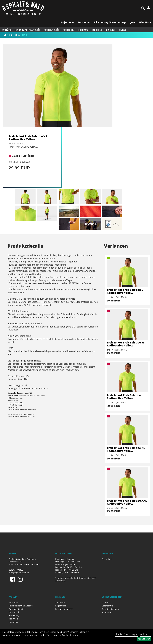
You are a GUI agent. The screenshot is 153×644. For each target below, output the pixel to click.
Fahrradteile (69, 30)
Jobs (133, 22)
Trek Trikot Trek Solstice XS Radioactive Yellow (28, 138)
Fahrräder (7, 30)
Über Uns (145, 22)
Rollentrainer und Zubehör (28, 30)
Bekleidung (83, 30)
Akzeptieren (144, 639)
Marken (122, 30)
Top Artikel (97, 30)
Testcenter (84, 22)
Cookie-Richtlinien (71, 635)
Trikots (25, 35)
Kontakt (105, 602)
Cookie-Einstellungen (127, 634)
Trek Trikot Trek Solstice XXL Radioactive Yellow (127, 502)
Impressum (107, 612)
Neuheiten (111, 30)
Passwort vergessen (64, 609)
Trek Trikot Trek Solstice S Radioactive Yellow (125, 291)
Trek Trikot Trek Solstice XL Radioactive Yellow (126, 449)
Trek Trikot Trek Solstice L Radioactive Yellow (125, 397)
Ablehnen (145, 634)
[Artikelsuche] (143, 8)
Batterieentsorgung (111, 609)
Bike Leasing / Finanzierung (110, 22)
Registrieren (61, 606)
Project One (67, 22)
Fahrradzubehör (51, 30)
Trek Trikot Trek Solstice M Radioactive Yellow (125, 344)
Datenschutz (107, 606)
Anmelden (60, 602)
